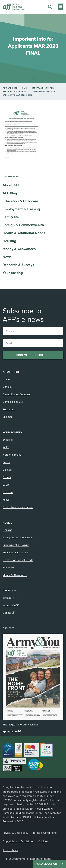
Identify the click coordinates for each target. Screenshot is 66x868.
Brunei (6, 462)
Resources (9, 409)
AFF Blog (10, 193)
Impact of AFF (11, 605)
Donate (7, 613)
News (7, 257)
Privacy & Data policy (15, 833)
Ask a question (46, 864)
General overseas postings (18, 507)
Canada (7, 470)
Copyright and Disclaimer (18, 841)
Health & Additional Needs (24, 233)
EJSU (6, 485)
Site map (8, 417)
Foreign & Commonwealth (23, 225)
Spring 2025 (10, 731)
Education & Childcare (20, 201)
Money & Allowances (19, 249)
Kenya (6, 500)
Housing (9, 241)
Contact (7, 387)
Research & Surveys (18, 265)
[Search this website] (50, 7)
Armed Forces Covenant (17, 394)
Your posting (13, 273)
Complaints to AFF (13, 402)
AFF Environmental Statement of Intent (27, 859)
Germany (8, 492)
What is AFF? (10, 598)
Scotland (8, 440)
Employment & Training (21, 209)
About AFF (11, 185)
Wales (6, 447)
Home (24, 88)
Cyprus (7, 477)
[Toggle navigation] (61, 7)
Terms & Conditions (45, 833)
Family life (11, 217)
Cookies (43, 841)
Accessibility (10, 850)
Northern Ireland (12, 455)
